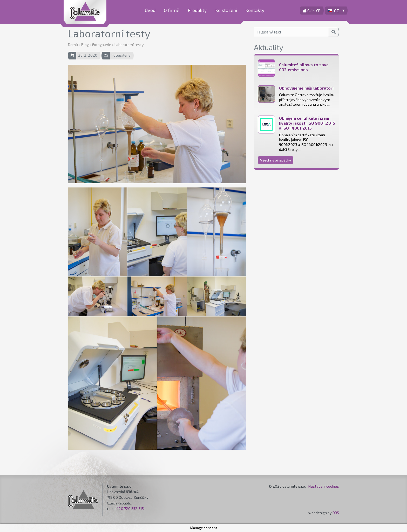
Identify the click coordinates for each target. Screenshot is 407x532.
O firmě (172, 10)
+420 (119, 509)
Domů (73, 45)
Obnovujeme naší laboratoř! (306, 88)
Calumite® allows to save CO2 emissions (304, 67)
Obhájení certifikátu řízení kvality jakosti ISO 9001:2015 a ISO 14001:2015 (307, 123)
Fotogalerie (102, 45)
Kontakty (255, 10)
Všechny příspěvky (276, 160)
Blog (85, 45)
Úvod (150, 10)
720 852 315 (134, 509)
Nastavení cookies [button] (324, 486)
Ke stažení (226, 10)
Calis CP (312, 11)
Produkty (197, 10)
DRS (336, 513)
